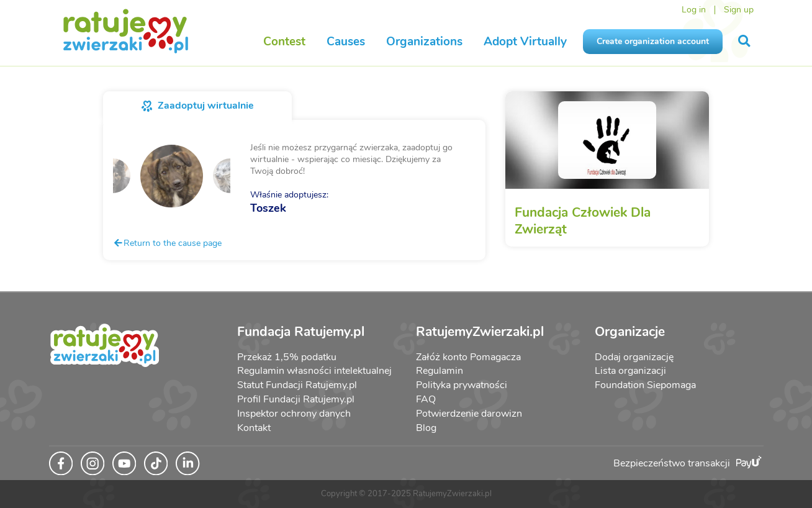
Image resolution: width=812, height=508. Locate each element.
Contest (284, 42)
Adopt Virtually (525, 42)
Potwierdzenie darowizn (469, 414)
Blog (426, 428)
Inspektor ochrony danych (294, 414)
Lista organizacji (630, 371)
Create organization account (653, 41)
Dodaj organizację (634, 357)
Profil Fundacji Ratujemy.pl (296, 399)
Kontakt (254, 428)
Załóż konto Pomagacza (468, 357)
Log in (694, 10)
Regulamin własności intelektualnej (314, 371)
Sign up (739, 10)
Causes (346, 42)
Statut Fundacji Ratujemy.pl (297, 385)
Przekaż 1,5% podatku (287, 357)
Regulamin (440, 371)
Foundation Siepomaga (645, 385)
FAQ (426, 399)
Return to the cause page (167, 243)
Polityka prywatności (462, 385)
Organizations (424, 42)
